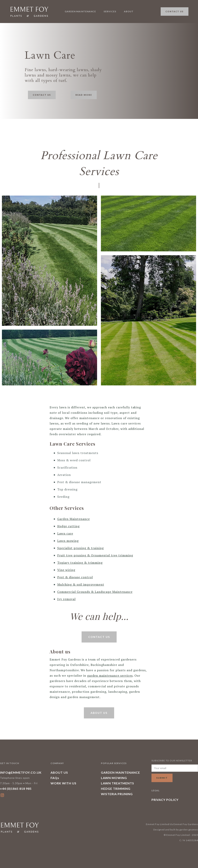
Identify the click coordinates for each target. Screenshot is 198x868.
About (129, 11)
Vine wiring (66, 570)
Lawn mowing (68, 541)
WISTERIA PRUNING (117, 794)
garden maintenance (80, 11)
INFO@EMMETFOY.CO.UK (21, 772)
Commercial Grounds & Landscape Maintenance (95, 592)
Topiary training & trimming (80, 563)
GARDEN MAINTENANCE (120, 772)
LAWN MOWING (114, 778)
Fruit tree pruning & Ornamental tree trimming (95, 555)
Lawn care (65, 533)
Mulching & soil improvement (81, 584)
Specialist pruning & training (81, 548)
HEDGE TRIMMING (116, 789)
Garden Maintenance (74, 519)
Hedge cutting (68, 526)
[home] (29, 12)
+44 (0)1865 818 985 (16, 789)
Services (110, 11)
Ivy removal (66, 599)
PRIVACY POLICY (165, 800)
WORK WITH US (63, 783)
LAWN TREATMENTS (117, 783)
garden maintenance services (110, 675)
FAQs (55, 778)
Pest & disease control (75, 577)
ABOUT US (59, 772)
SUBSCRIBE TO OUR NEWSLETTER (172, 761)
